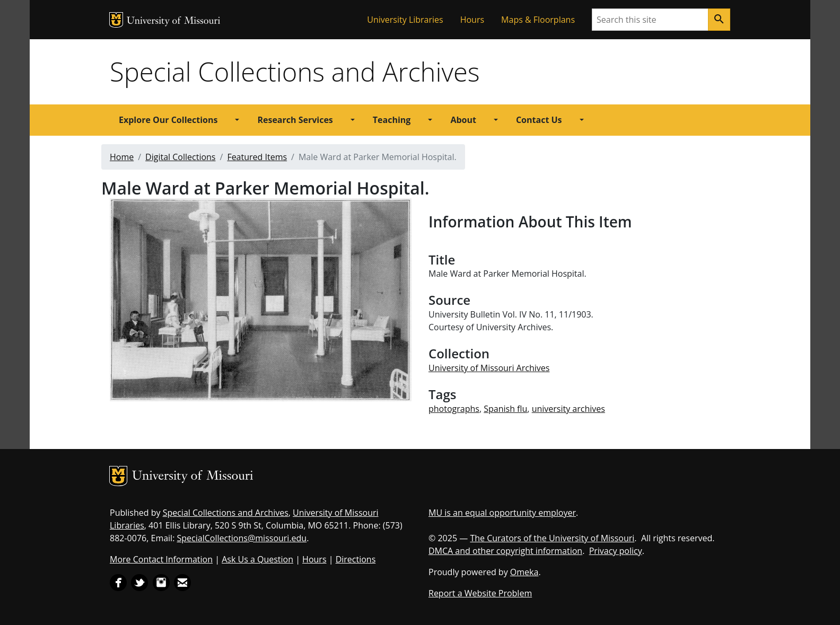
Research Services (295, 120)
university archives (568, 409)
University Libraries (405, 20)
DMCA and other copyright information (505, 551)
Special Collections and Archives (295, 72)
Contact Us (539, 120)
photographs (454, 409)
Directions (356, 559)
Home (122, 157)
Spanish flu (505, 409)
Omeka (524, 572)
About (463, 120)
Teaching (392, 120)
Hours (472, 20)
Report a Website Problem (480, 593)
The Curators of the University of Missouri (552, 538)
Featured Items (257, 157)
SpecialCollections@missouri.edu (242, 538)
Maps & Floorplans (538, 20)
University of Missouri (174, 21)
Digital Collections (180, 157)
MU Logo (116, 20)
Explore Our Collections (168, 120)
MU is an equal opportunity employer (502, 513)
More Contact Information (161, 559)
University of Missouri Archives (489, 368)
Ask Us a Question (257, 559)
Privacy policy (616, 551)
